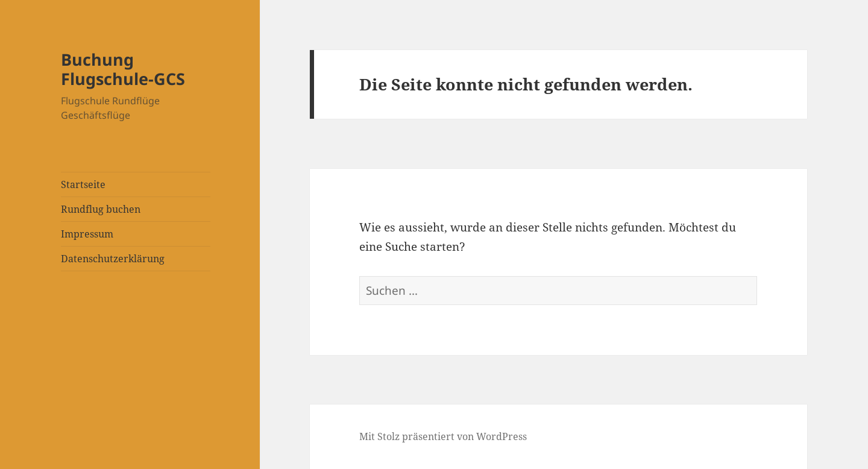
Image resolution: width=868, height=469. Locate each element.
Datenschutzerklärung (113, 259)
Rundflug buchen (101, 209)
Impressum (87, 234)
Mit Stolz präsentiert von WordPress (443, 436)
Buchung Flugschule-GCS (123, 69)
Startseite (83, 184)
